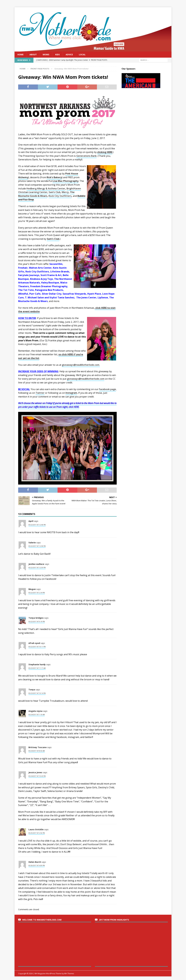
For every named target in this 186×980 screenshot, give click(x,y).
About (33, 54)
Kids (57, 54)
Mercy (65, 192)
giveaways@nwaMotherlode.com (86, 379)
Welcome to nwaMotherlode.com (42, 920)
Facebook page (107, 389)
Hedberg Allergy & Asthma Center (46, 189)
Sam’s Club (55, 192)
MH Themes (69, 974)
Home (20, 54)
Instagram (71, 393)
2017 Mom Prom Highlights (114, 920)
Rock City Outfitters (60, 196)
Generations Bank (86, 156)
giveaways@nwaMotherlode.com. (81, 365)
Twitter (40, 393)
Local (82, 54)
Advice (69, 54)
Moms (46, 54)
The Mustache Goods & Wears (46, 194)
